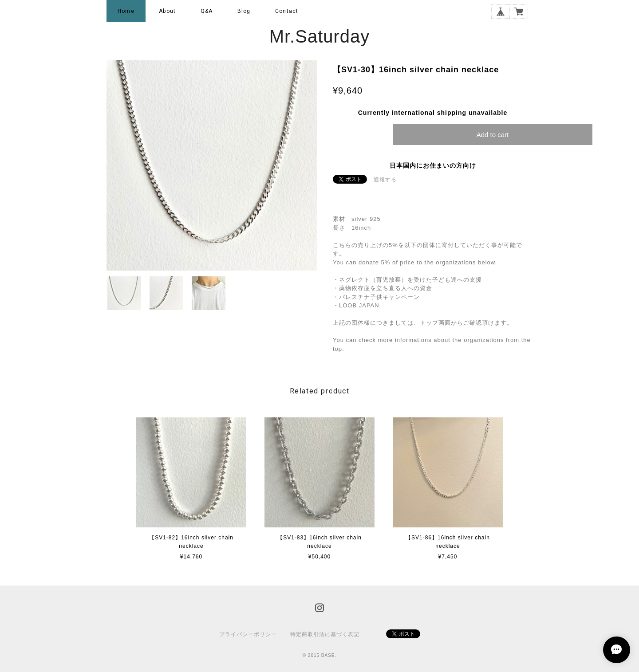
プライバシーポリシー (248, 634)
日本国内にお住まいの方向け (433, 165)
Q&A (207, 11)
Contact (287, 11)
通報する (385, 180)
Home (126, 11)
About (167, 11)
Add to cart (493, 135)
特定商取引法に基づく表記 (325, 634)
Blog (244, 11)
